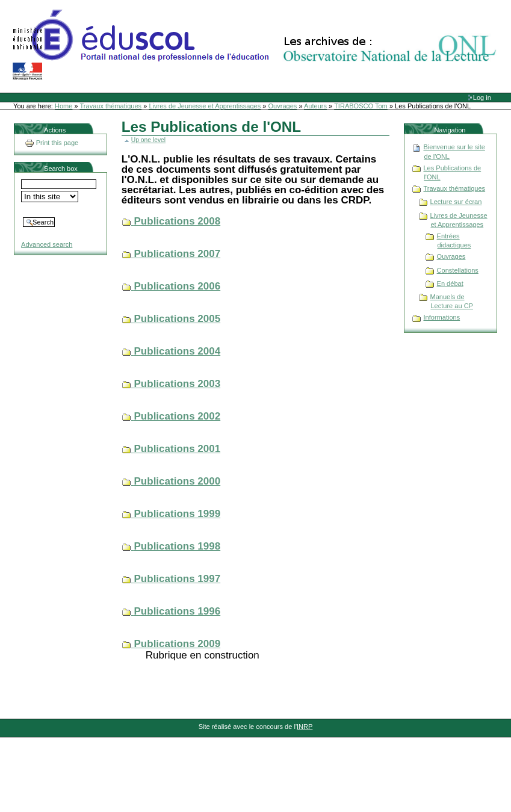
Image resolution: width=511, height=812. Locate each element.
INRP (305, 727)
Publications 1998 (178, 546)
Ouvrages (283, 106)
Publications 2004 (178, 351)
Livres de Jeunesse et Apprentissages (205, 106)
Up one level (148, 140)
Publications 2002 (178, 416)
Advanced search (47, 244)
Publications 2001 (178, 449)
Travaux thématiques (111, 106)
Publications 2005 (178, 319)
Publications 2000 (178, 481)
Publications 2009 (178, 644)
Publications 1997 (178, 579)
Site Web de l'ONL (257, 45)
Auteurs (315, 106)
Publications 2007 (178, 254)
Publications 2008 (178, 221)
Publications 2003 (178, 384)
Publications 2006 (178, 286)
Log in (482, 98)
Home (63, 106)
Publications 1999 (178, 514)
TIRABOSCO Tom (361, 106)
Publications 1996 (178, 611)
